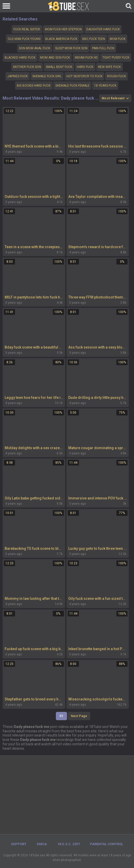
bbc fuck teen (94, 39)
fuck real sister (27, 29)
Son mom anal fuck (35, 48)
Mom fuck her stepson (63, 29)
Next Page (79, 716)
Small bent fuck (59, 67)
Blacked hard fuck (20, 58)
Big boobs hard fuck (34, 86)
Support (19, 844)
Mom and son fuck (55, 58)
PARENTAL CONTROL (107, 844)
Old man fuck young (24, 39)
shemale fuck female (72, 86)
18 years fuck (105, 86)
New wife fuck (109, 67)
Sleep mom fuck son (71, 48)
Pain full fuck (103, 48)
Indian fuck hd (86, 58)
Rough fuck (117, 76)
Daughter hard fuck (103, 29)
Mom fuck (118, 39)
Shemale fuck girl (47, 76)
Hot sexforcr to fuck (84, 76)
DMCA (42, 844)
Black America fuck (61, 39)
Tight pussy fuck (116, 58)
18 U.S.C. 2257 (69, 844)
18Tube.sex (37, 855)
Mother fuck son (27, 67)
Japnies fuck (17, 76)
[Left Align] (8, 6)
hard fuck (85, 67)
